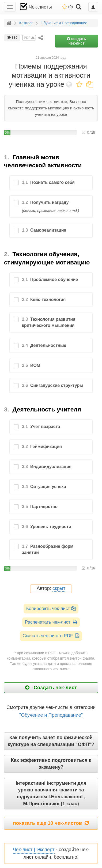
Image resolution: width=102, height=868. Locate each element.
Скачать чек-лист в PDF (51, 636)
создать (76, 41)
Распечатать (51, 622)
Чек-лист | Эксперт (34, 850)
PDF (29, 38)
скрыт (59, 588)
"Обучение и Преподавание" (51, 715)
